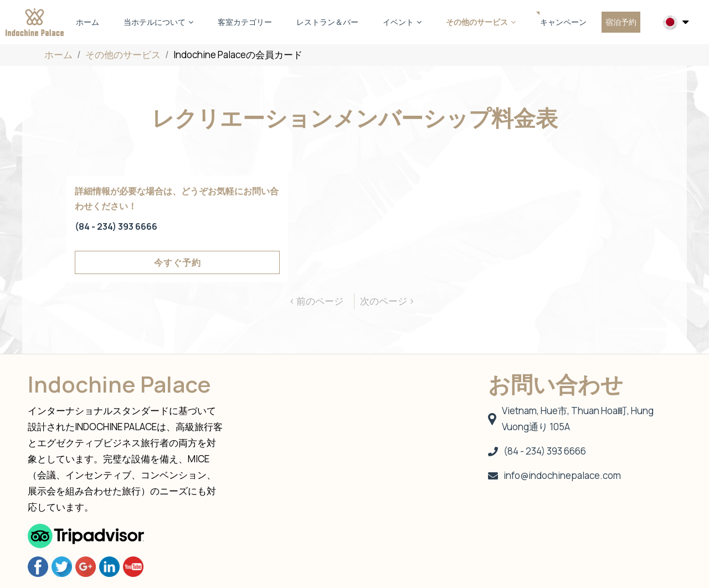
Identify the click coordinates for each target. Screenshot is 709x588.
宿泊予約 (621, 22)
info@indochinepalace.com (554, 475)
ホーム (88, 22)
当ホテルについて (158, 22)
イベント (402, 22)
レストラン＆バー (327, 22)
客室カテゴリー (245, 22)
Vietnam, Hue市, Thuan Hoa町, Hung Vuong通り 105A (571, 419)
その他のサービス (481, 22)
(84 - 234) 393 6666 (116, 226)
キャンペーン (563, 22)
